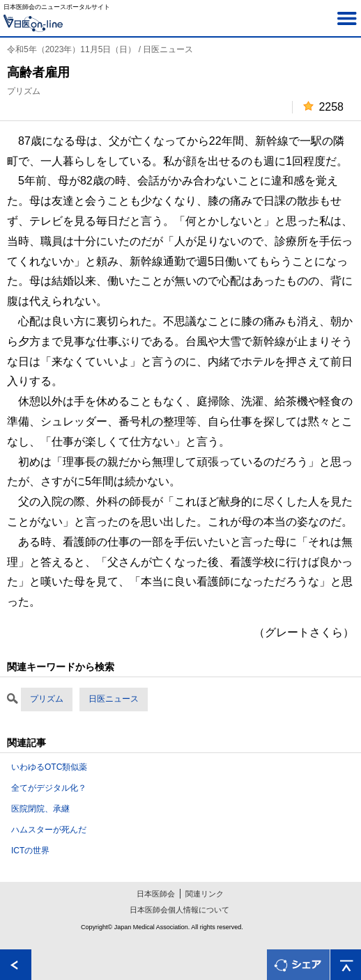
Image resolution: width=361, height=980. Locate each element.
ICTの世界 (30, 851)
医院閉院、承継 (40, 809)
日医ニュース (114, 699)
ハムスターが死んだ (49, 830)
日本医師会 (156, 894)
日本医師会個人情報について (179, 910)
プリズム (47, 699)
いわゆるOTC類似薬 (49, 767)
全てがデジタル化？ (49, 788)
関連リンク (205, 894)
